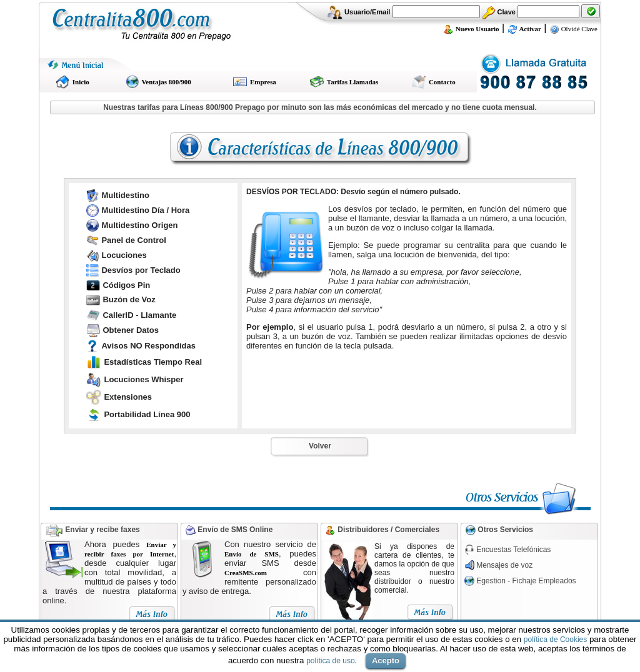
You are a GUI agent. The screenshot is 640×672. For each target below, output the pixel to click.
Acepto (386, 660)
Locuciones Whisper (143, 379)
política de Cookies (555, 640)
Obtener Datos (131, 330)
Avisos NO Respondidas (148, 346)
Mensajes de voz (504, 565)
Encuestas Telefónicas (513, 550)
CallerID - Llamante (139, 315)
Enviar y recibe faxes (102, 530)
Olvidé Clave (573, 29)
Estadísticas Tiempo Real (153, 362)
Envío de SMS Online (234, 530)
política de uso (330, 661)
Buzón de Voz (129, 299)
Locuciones (124, 255)
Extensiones (128, 397)
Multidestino (125, 195)
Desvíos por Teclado (141, 270)
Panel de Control (133, 240)
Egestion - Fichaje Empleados (526, 581)
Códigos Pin (126, 285)
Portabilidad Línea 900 (147, 414)
